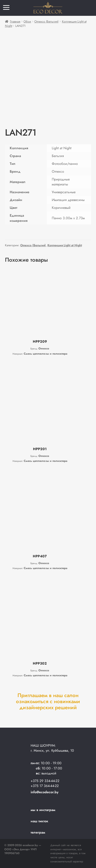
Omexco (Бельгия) (46, 21)
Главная (15, 21)
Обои (27, 21)
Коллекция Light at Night (65, 245)
